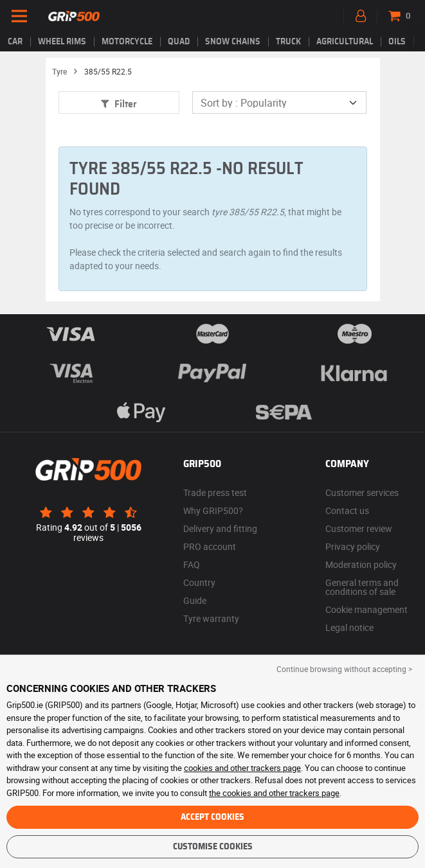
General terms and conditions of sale (362, 587)
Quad (179, 42)
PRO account (210, 546)
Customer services (362, 492)
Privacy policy (353, 546)
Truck (288, 42)
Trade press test (215, 492)
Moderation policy (361, 564)
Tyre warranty (211, 618)
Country (199, 582)
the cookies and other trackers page (274, 793)
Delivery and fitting (220, 528)
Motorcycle (127, 42)
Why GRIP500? (213, 510)
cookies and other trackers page (242, 768)
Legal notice (349, 627)
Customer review (359, 528)
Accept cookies (212, 817)
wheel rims (62, 42)
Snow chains (233, 42)
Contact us (347, 510)
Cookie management (366, 609)
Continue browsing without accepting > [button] (344, 669)
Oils (397, 42)
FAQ (192, 564)
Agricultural (345, 42)
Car (15, 42)
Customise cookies (213, 847)
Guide (195, 600)
